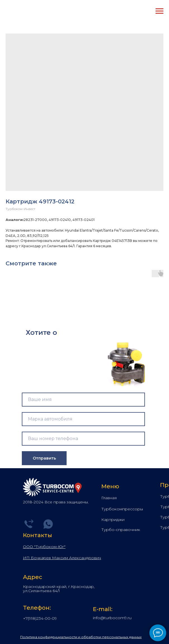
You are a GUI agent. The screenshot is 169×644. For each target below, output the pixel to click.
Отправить (44, 458)
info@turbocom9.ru (112, 618)
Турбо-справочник (121, 530)
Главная (109, 498)
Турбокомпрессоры (122, 509)
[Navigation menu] (159, 11)
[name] (83, 400)
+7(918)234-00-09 (40, 618)
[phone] (83, 439)
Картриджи (113, 520)
